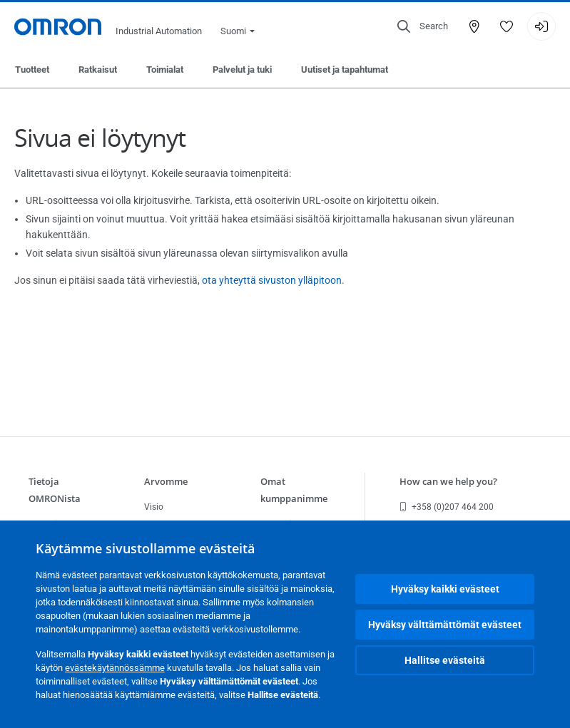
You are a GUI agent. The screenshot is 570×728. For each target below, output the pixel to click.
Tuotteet (32, 70)
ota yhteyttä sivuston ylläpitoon (272, 280)
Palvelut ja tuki (242, 70)
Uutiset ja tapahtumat (345, 70)
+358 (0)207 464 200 (447, 507)
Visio (154, 507)
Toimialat (165, 70)
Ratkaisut (98, 70)
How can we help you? (448, 481)
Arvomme (166, 481)
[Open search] (423, 26)
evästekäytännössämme (115, 668)
